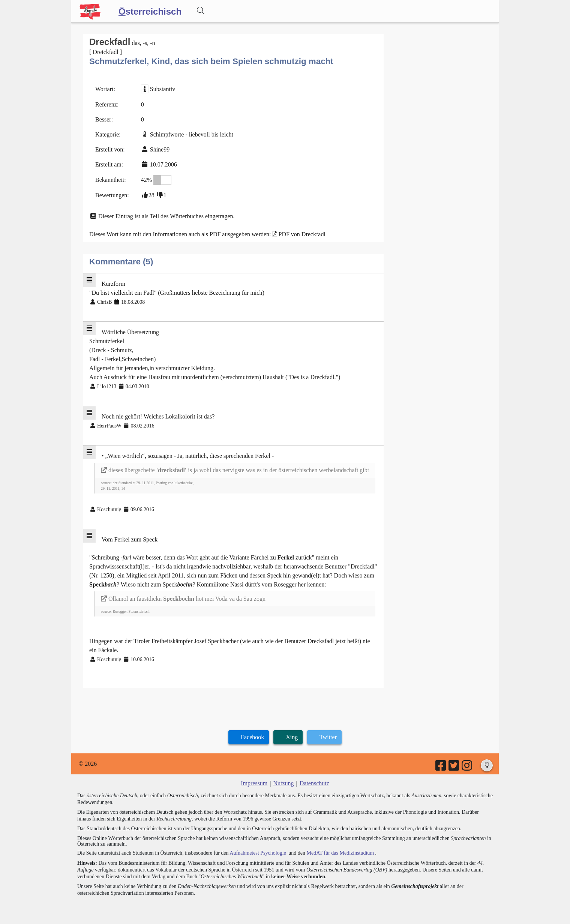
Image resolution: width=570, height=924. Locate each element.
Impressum (254, 783)
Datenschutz (314, 783)
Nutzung (283, 783)
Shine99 (160, 149)
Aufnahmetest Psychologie (258, 853)
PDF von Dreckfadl (302, 234)
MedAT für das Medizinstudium (340, 853)
